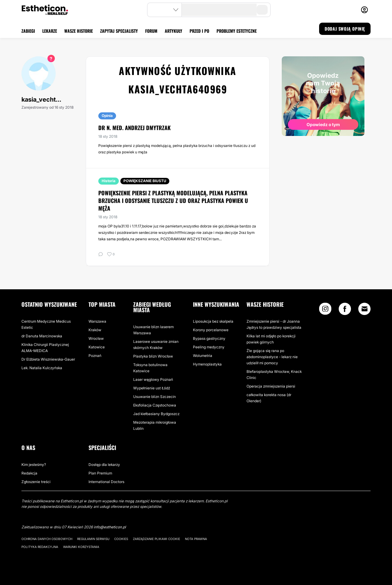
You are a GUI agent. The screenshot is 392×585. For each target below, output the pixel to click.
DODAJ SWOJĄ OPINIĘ (345, 29)
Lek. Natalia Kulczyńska (42, 368)
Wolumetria (203, 356)
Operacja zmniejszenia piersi (271, 386)
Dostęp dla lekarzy (104, 465)
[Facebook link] (345, 310)
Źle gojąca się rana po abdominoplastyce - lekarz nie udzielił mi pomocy (272, 357)
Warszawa (97, 321)
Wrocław (96, 338)
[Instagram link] (325, 310)
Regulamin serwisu (93, 539)
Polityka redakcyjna (40, 547)
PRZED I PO (199, 31)
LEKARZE (50, 31)
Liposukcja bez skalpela (213, 321)
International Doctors (106, 482)
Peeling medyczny (209, 347)
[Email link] (364, 309)
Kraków (95, 330)
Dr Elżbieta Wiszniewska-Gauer (48, 359)
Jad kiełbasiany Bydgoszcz (156, 414)
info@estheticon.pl (110, 527)
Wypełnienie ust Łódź (152, 388)
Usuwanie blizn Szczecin (155, 397)
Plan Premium (100, 473)
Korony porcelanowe (211, 330)
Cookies (121, 539)
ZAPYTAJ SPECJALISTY (119, 31)
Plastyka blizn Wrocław (153, 356)
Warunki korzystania (81, 547)
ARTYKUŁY (173, 31)
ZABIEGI (28, 31)
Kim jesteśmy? (34, 465)
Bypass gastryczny (209, 338)
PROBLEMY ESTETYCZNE (237, 31)
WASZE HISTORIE (79, 31)
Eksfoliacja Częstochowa (155, 405)
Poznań (95, 356)
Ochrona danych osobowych (47, 539)
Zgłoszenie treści (36, 482)
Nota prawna (196, 539)
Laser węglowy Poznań (153, 379)
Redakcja (29, 473)
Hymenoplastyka (207, 364)
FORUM (151, 31)
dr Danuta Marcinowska (42, 336)
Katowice (97, 347)
